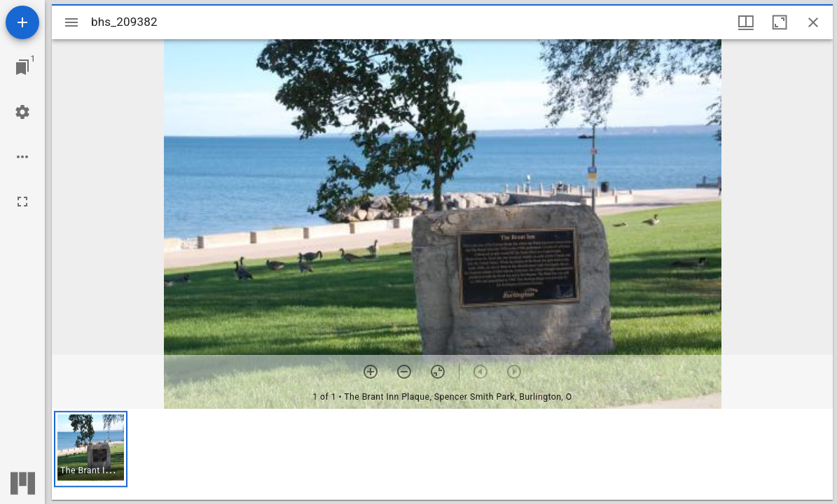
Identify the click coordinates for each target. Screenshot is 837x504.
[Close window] (813, 22)
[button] (91, 449)
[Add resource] (22, 22)
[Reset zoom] (438, 372)
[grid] (442, 454)
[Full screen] (22, 202)
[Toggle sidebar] (71, 22)
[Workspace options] (22, 157)
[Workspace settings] (22, 112)
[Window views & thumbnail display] (746, 22)
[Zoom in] (371, 372)
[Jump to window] (22, 67)
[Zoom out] (404, 372)
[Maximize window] (780, 22)
